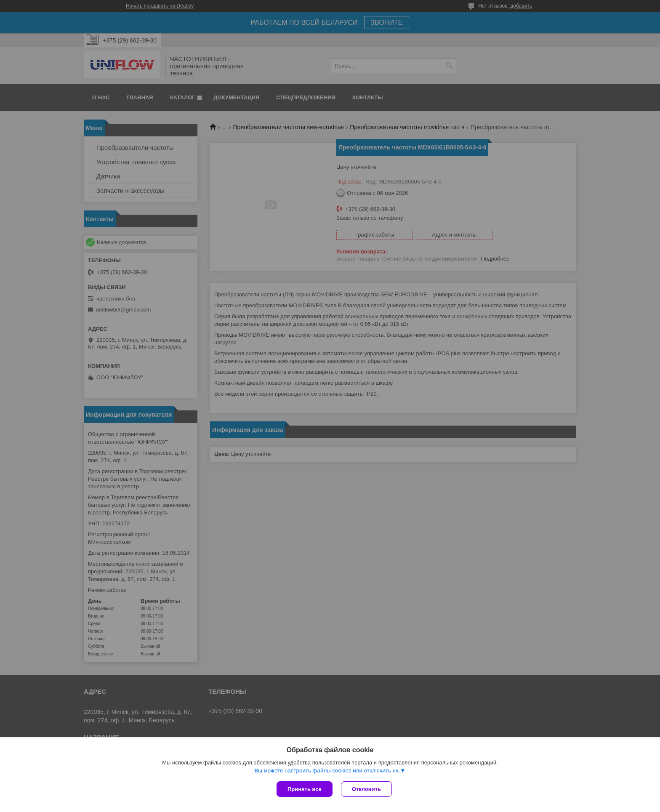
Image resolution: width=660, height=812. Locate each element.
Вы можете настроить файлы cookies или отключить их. (327, 771)
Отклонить (366, 789)
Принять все (305, 789)
